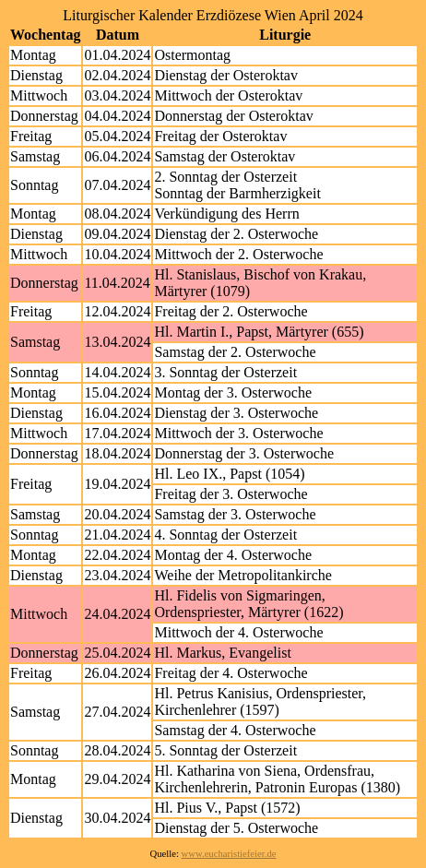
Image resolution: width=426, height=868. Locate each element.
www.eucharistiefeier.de (229, 854)
